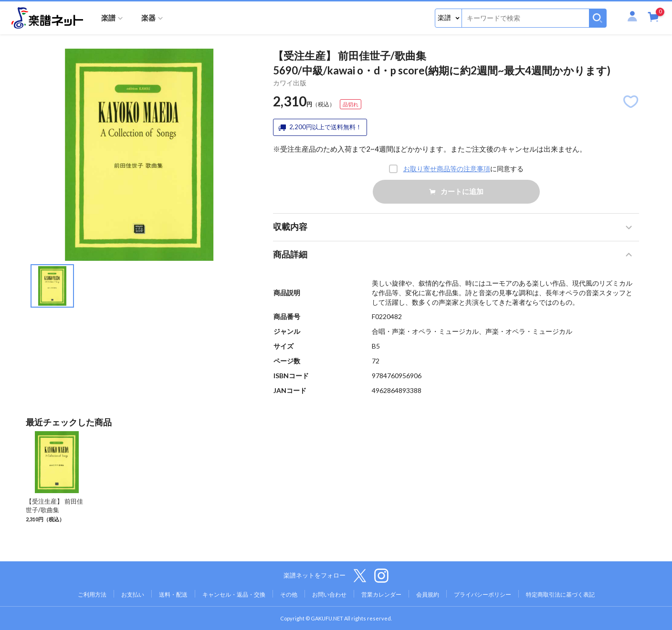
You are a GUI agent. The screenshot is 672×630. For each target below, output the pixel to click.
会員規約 (428, 594)
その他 (289, 594)
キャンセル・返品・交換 (234, 594)
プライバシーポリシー (483, 594)
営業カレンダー (381, 594)
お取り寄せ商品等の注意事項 (447, 169)
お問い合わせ (329, 594)
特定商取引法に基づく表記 (560, 594)
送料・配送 (173, 594)
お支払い (133, 594)
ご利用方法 (92, 594)
